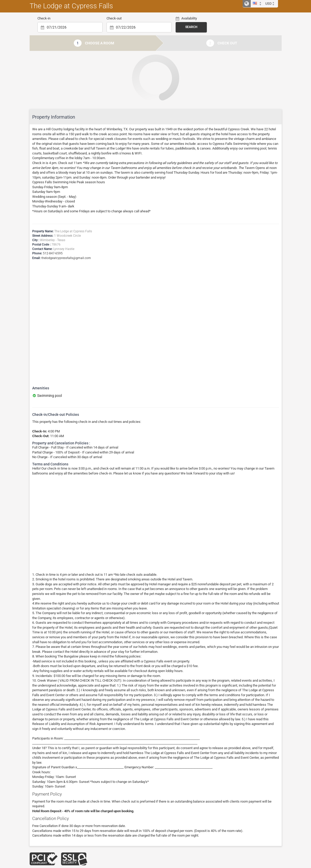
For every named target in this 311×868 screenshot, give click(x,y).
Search (191, 27)
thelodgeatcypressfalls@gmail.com (66, 258)
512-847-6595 (53, 253)
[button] (258, 4)
